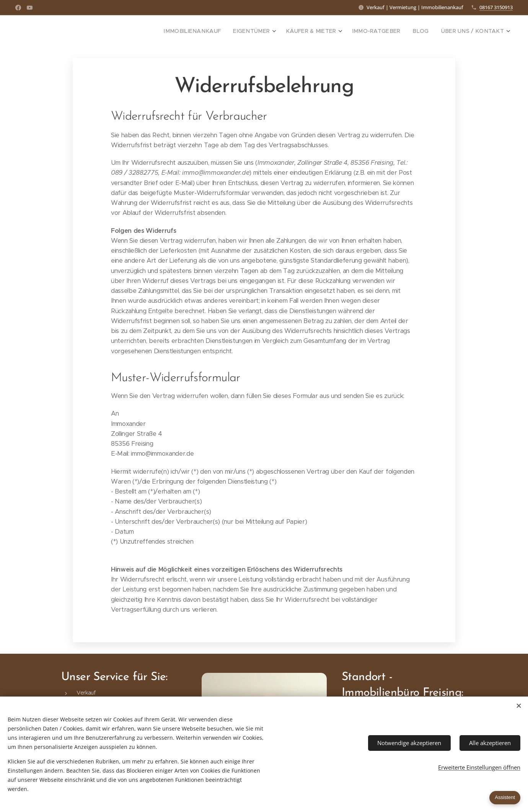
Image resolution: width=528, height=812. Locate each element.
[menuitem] (216, 31)
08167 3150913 (496, 7)
